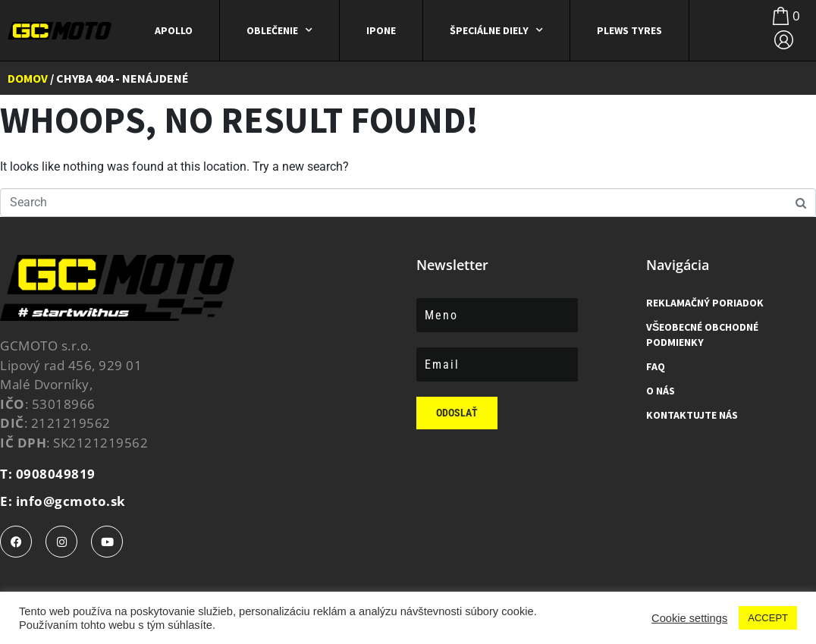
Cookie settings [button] (689, 618)
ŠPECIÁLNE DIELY (496, 30)
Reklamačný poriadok (705, 303)
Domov (28, 78)
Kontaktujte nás (692, 415)
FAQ (656, 366)
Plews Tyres (629, 30)
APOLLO (174, 30)
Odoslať (457, 413)
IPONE (381, 30)
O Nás (661, 391)
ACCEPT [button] (768, 618)
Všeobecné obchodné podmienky (702, 335)
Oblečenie (279, 30)
